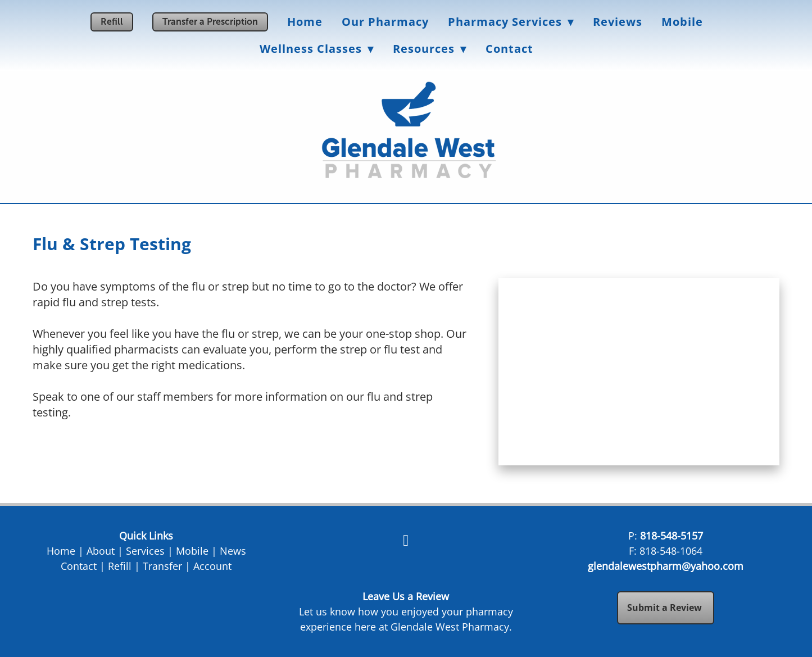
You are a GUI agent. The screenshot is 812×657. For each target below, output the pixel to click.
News (233, 551)
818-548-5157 (672, 536)
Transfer (162, 566)
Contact (509, 49)
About (101, 551)
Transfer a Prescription (210, 22)
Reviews (618, 22)
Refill (112, 22)
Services (145, 551)
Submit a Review (666, 608)
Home (305, 22)
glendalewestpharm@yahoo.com (666, 566)
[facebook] (406, 540)
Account (212, 566)
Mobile (682, 22)
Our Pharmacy (385, 22)
